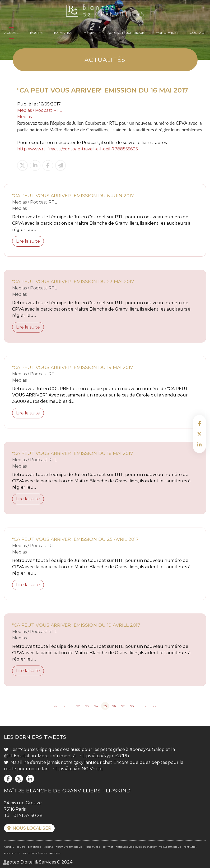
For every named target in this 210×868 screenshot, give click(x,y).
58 (132, 706)
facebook (199, 423)
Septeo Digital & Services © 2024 (38, 862)
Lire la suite (28, 241)
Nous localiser (32, 828)
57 (123, 706)
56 (114, 706)
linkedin (199, 445)
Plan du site (12, 853)
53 (87, 706)
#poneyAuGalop (147, 749)
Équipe (36, 33)
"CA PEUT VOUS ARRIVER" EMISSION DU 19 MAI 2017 (73, 367)
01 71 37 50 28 (28, 816)
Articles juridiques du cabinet (136, 847)
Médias (90, 33)
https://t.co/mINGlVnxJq (78, 769)
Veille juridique (170, 847)
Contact (198, 33)
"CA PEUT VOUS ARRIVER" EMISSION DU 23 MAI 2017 (73, 281)
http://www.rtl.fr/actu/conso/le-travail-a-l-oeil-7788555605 (78, 149)
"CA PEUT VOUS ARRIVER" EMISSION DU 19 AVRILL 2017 (76, 625)
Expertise (63, 33)
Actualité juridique (126, 33)
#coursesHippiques (39, 749)
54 (96, 706)
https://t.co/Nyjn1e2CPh (104, 756)
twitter (199, 434)
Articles (55, 853)
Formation (190, 847)
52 (78, 706)
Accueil (11, 33)
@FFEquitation (20, 756)
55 (105, 706)
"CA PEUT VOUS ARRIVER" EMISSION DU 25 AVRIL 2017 (75, 539)
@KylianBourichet (93, 762)
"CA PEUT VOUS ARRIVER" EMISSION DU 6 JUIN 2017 (73, 195)
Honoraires (167, 33)
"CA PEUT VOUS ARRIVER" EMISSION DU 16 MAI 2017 (73, 453)
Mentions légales (35, 853)
